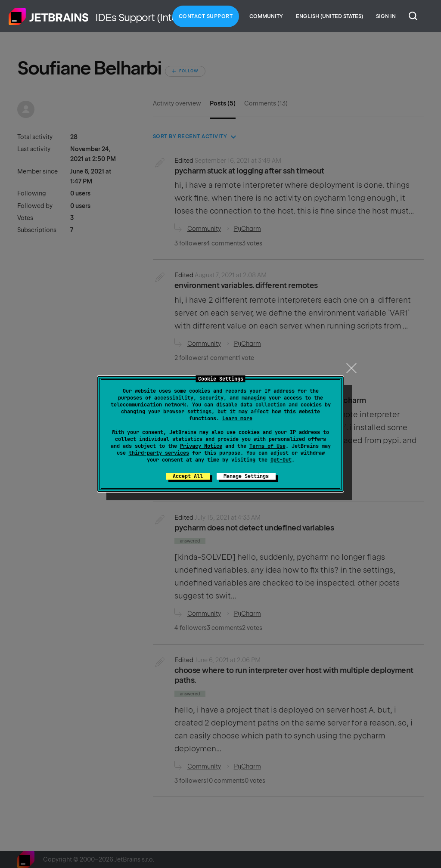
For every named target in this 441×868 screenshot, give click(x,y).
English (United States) (329, 16)
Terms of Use (267, 446)
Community (266, 16)
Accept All (188, 476)
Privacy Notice (201, 446)
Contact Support (206, 16)
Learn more (237, 418)
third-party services (159, 453)
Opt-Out (281, 460)
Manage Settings (246, 476)
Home (49, 16)
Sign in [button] (386, 16)
